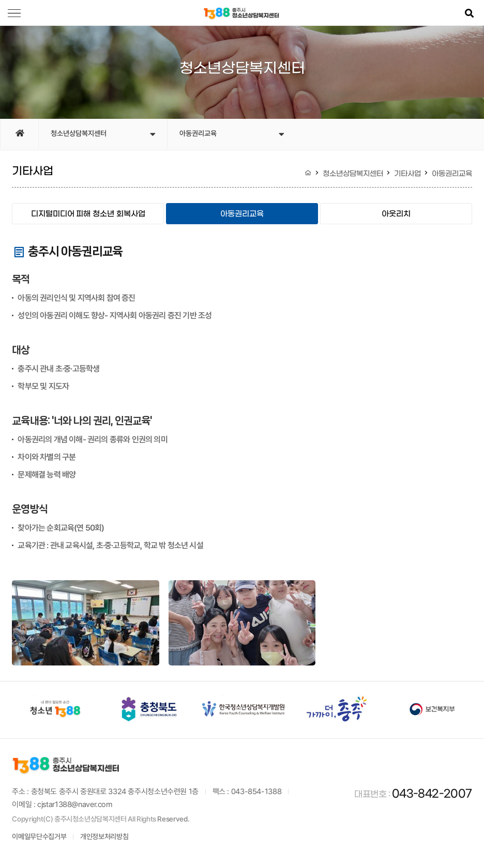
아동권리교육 (232, 135)
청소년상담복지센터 (103, 135)
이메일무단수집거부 (39, 838)
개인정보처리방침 (104, 838)
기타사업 (407, 174)
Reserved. (173, 820)
